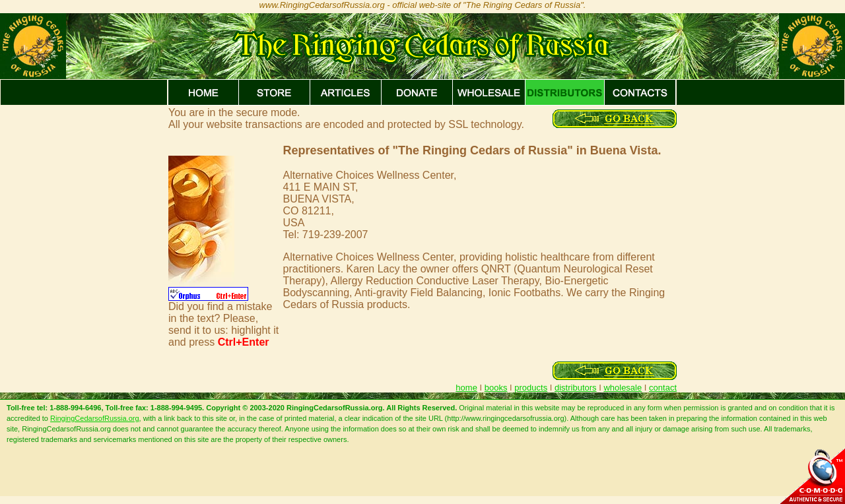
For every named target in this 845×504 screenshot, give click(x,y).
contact (663, 388)
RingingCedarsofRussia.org (95, 418)
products (531, 388)
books (496, 388)
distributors (576, 388)
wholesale (623, 388)
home (466, 388)
